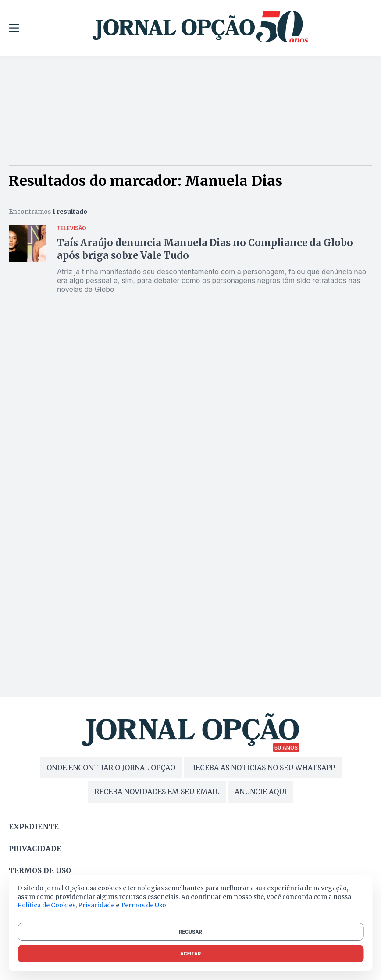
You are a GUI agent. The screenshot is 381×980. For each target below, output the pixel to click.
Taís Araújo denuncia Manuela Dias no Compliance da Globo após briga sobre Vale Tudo (205, 249)
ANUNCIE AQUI (261, 792)
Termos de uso (40, 870)
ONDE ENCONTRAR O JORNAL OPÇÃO (111, 768)
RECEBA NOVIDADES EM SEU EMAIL (157, 792)
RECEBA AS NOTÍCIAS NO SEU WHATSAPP (263, 768)
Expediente (34, 827)
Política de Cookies (46, 905)
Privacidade (35, 849)
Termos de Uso (143, 905)
